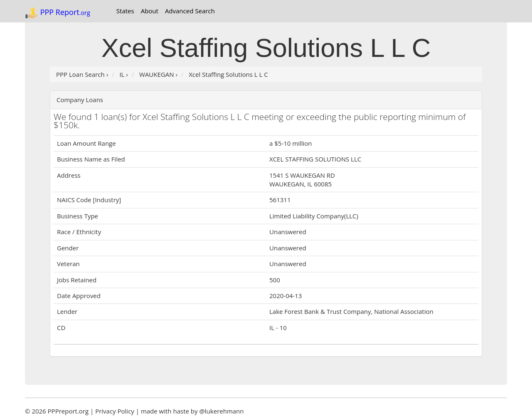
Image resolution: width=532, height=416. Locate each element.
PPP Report (58, 13)
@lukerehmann (221, 411)
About (150, 11)
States (125, 11)
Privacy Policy (115, 411)
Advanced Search (190, 11)
